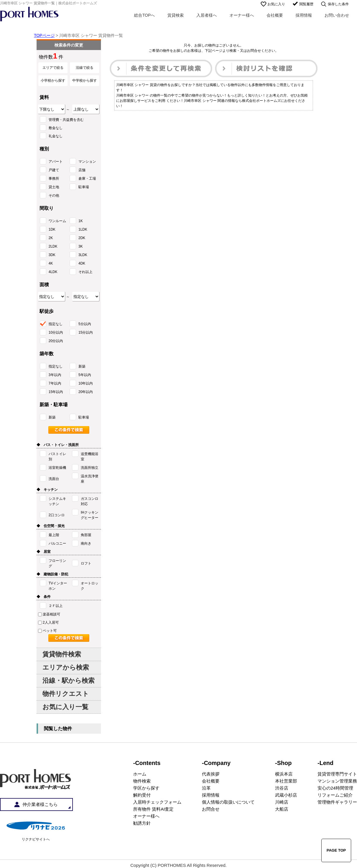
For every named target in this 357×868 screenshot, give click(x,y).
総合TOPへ (144, 15)
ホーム (140, 774)
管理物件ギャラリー (337, 802)
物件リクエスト (66, 694)
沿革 (206, 788)
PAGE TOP (336, 850)
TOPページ (44, 35)
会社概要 (275, 15)
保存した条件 (338, 4)
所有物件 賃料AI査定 (153, 809)
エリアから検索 (66, 667)
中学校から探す (85, 80)
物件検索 (142, 781)
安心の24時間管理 (335, 788)
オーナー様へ (242, 15)
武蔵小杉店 (286, 795)
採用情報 (304, 15)
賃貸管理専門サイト (337, 774)
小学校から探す (53, 80)
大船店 (282, 809)
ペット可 (47, 631)
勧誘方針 (142, 823)
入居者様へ (207, 15)
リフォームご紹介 (335, 795)
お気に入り (276, 4)
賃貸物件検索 (62, 654)
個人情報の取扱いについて (228, 802)
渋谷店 (282, 788)
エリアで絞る (53, 68)
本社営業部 (286, 781)
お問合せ (211, 809)
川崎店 (282, 802)
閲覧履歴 (306, 4)
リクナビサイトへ (36, 839)
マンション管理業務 (337, 781)
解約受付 (142, 795)
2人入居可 (48, 622)
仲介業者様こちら (40, 804)
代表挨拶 (211, 774)
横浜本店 (284, 774)
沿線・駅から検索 (68, 681)
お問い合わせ (337, 15)
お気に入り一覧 (65, 707)
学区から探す (146, 788)
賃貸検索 (176, 15)
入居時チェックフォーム (157, 802)
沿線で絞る (85, 68)
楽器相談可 (49, 614)
